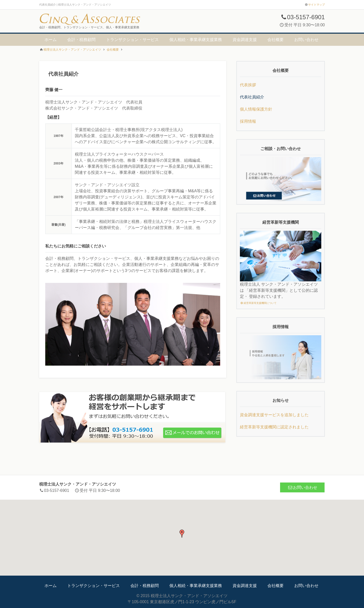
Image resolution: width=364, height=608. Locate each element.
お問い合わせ (306, 40)
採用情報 (248, 121)
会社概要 (276, 40)
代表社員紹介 (252, 97)
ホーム (51, 40)
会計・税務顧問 (81, 40)
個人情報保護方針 (256, 109)
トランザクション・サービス (132, 40)
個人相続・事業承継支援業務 (196, 40)
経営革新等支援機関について (258, 303)
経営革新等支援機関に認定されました (274, 427)
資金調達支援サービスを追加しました (274, 415)
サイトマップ (316, 5)
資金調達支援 (245, 40)
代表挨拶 (248, 85)
